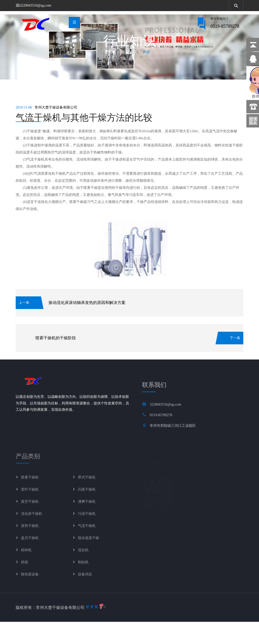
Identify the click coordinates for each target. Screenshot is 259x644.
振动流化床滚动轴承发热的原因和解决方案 (87, 325)
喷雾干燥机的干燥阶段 (56, 360)
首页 (113, 74)
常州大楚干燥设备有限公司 (56, 130)
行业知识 (129, 74)
